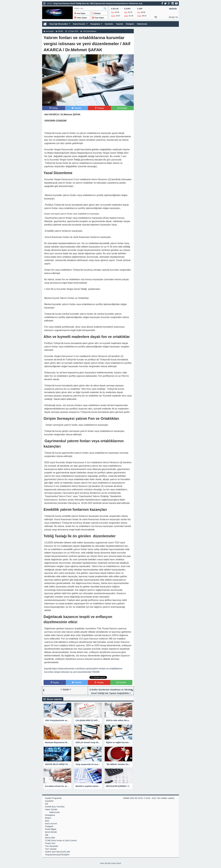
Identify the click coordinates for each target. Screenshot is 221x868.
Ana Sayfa (80, 13)
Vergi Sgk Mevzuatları (59, 24)
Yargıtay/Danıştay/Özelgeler (57, 855)
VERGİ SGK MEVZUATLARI (58, 852)
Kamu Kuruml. (81, 24)
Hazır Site (104, 863)
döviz (78, 327)
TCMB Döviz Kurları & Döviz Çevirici (61, 840)
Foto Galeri (98, 18)
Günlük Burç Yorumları (55, 807)
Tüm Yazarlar (51, 849)
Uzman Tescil (116, 863)
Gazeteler (113, 24)
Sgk (47, 835)
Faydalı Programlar (53, 798)
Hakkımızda (147, 24)
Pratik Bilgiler (51, 829)
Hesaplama (98, 24)
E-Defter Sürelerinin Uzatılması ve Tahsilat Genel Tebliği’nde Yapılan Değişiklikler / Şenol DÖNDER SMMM (111, 693)
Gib (47, 804)
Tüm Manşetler (52, 846)
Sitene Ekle (50, 838)
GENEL (61, 31)
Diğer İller (174, 17)
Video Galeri (81, 18)
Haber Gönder (51, 809)
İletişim (96, 13)
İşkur (47, 821)
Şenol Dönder (51, 832)
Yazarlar (124, 24)
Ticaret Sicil (50, 843)
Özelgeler (135, 24)
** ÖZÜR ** (66, 690)
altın (97, 343)
